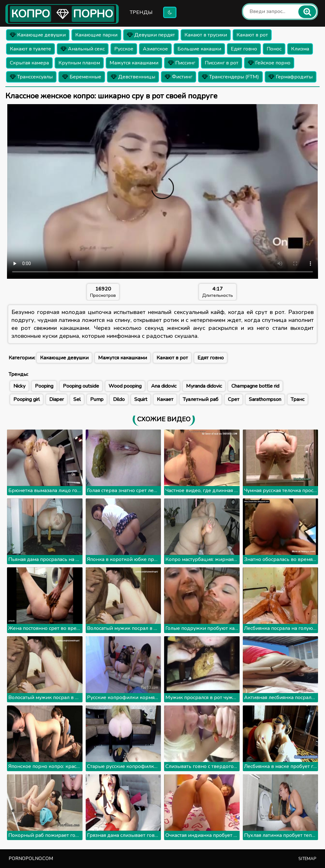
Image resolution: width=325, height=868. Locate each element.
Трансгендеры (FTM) (230, 77)
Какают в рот (252, 35)
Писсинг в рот (222, 63)
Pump (97, 399)
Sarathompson (265, 399)
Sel (77, 399)
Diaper (56, 399)
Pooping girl (27, 399)
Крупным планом (79, 63)
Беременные (82, 77)
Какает (165, 399)
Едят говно (244, 49)
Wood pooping (125, 386)
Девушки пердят (151, 35)
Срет (234, 399)
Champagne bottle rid (255, 386)
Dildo (119, 399)
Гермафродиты (291, 77)
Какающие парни (96, 35)
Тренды (141, 12)
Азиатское (155, 49)
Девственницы (133, 77)
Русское (124, 49)
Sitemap (307, 859)
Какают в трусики (206, 35)
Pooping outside (81, 386)
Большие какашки (199, 49)
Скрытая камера (29, 63)
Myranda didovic (204, 386)
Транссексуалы (31, 77)
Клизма (300, 49)
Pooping (44, 386)
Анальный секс (83, 49)
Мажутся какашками (134, 63)
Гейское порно (269, 63)
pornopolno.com (31, 858)
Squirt (141, 399)
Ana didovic (164, 386)
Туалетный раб (201, 399)
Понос (274, 49)
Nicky (19, 386)
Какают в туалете (30, 49)
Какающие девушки (38, 35)
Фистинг (179, 77)
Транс (298, 399)
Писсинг (182, 63)
